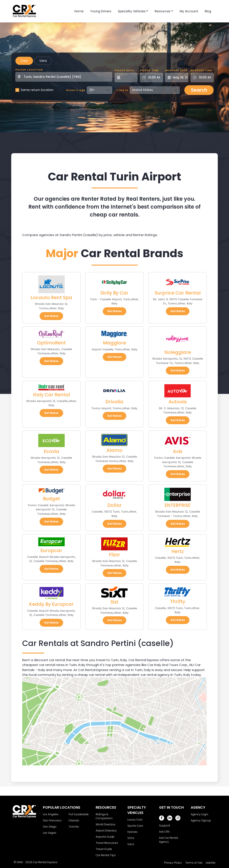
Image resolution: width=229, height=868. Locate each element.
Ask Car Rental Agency (169, 840)
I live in (123, 90)
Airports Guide (105, 837)
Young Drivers (101, 11)
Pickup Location (29, 70)
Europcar (51, 550)
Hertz (178, 551)
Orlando (74, 820)
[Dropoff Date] (179, 77)
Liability (211, 863)
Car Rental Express (45, 862)
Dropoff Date (176, 70)
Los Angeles (51, 814)
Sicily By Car (114, 293)
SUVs (131, 838)
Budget (51, 499)
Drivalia (114, 402)
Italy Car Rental (51, 395)
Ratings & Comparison (104, 816)
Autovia (178, 402)
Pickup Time (149, 70)
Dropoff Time (201, 70)
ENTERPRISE (178, 505)
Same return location (37, 90)
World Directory (106, 824)
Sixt (114, 602)
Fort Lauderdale (79, 814)
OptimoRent (51, 343)
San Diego (50, 827)
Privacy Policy (173, 863)
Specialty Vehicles (132, 11)
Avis (178, 451)
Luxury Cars (135, 820)
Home (79, 11)
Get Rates (51, 316)
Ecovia (51, 451)
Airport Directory (106, 831)
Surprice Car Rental (178, 293)
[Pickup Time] (154, 77)
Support (165, 825)
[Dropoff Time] (205, 77)
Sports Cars (135, 826)
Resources (163, 11)
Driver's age (76, 90)
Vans (43, 61)
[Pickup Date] (129, 77)
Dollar (114, 505)
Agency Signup (201, 820)
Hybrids (132, 832)
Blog (208, 11)
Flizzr (114, 555)
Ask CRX (164, 832)
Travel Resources (107, 843)
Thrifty (178, 601)
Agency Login (200, 814)
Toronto (74, 827)
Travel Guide (104, 849)
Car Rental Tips (106, 855)
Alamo (114, 450)
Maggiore (114, 343)
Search (199, 90)
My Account (189, 11)
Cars (24, 61)
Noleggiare (178, 352)
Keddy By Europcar (51, 604)
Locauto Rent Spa (51, 298)
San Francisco (52, 820)
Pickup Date (124, 70)
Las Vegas (50, 833)
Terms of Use (194, 863)
